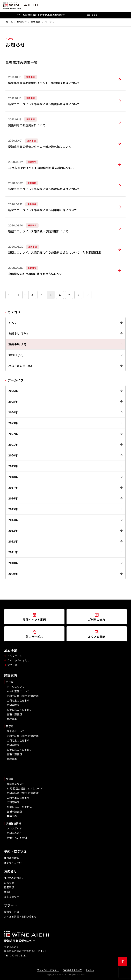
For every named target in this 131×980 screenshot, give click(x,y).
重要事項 (36, 22)
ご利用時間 (13, 705)
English (90, 970)
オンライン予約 (13, 863)
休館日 (8, 892)
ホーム (9, 22)
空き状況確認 (12, 858)
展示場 (10, 726)
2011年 (13, 552)
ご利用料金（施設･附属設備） (24, 696)
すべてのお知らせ (14, 878)
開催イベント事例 (17, 838)
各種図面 (12, 719)
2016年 (13, 498)
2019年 (13, 466)
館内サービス (12, 912)
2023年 (13, 423)
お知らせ (22, 22)
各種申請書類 (14, 714)
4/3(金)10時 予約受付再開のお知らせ (44, 15)
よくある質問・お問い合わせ (20, 916)
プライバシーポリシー (48, 970)
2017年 (13, 488)
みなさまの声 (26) (20, 366)
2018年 (13, 477)
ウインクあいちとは (19, 660)
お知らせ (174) (18, 333)
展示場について (16, 731)
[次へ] (110, 15)
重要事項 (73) (17, 344)
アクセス (12, 665)
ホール (10, 682)
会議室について (16, 784)
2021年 (13, 444)
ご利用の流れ (14, 833)
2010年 (13, 563)
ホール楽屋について (18, 691)
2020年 (13, 455)
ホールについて (16, 687)
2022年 (13, 434)
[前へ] (104, 15)
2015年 (13, 509)
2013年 (13, 531)
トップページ (15, 656)
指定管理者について (72, 970)
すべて (12, 323)
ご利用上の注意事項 (18, 700)
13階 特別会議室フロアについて (25, 788)
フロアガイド (14, 828)
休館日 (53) (16, 355)
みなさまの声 (12, 896)
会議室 (10, 779)
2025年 (13, 401)
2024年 (13, 412)
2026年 (13, 391)
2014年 (13, 520)
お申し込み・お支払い (19, 710)
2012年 (13, 541)
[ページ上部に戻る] (123, 961)
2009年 (13, 574)
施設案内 (11, 675)
